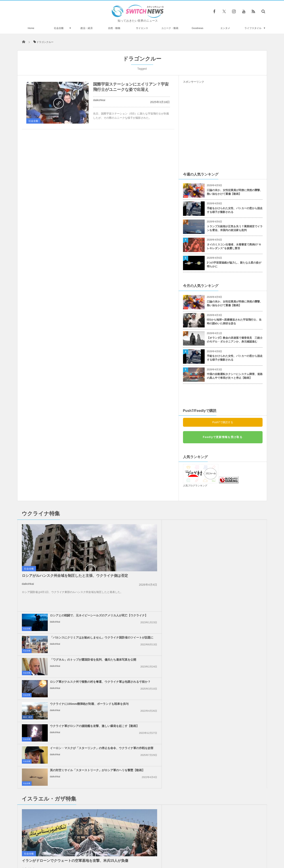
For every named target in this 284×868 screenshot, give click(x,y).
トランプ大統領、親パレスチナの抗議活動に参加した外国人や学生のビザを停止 (152, 699)
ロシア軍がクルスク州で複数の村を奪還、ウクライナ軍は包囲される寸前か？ (233, 550)
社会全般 (59, 28)
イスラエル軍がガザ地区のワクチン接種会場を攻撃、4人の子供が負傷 (233, 632)
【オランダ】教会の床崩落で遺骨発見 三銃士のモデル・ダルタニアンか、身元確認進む (235, 340)
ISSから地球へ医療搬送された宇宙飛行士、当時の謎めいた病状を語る (234, 322)
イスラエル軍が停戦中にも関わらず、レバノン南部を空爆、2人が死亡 (233, 676)
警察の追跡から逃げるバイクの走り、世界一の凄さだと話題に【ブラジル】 (68, 802)
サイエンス (142, 28)
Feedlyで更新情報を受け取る (223, 437)
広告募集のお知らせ (214, 848)
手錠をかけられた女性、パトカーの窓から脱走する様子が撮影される (235, 210)
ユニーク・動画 (170, 28)
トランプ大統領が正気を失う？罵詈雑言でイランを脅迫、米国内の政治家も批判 (235, 228)
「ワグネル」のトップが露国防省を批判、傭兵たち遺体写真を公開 (152, 548)
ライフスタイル (253, 28)
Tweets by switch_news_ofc (142, 741)
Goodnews (197, 28)
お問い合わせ (152, 848)
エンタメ (225, 28)
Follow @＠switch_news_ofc (142, 749)
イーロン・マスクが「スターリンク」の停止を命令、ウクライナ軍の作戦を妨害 (152, 594)
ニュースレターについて (181, 848)
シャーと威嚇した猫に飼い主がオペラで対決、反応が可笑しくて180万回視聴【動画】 (67, 820)
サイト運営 (97, 848)
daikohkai (99, 100)
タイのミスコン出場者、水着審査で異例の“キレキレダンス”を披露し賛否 (234, 246)
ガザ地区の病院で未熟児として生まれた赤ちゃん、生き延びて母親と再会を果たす (152, 632)
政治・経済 (87, 28)
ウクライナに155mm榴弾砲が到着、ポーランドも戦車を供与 (151, 570)
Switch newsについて (71, 848)
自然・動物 (114, 28)
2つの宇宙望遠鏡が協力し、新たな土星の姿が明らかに (234, 265)
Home (31, 28)
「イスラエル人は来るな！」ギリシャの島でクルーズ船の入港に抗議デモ (233, 654)
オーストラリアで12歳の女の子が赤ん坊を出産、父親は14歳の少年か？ (68, 747)
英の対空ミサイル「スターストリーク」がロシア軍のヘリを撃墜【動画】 (233, 594)
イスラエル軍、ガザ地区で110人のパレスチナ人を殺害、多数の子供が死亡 (152, 676)
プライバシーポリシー (124, 848)
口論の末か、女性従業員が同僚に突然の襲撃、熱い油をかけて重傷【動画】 (235, 192)
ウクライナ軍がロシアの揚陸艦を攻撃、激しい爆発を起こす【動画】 (233, 572)
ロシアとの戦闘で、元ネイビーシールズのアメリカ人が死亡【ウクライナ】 (152, 527)
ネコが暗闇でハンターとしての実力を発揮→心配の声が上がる (68, 765)
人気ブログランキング (195, 486)
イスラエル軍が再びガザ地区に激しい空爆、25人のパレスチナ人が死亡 (233, 699)
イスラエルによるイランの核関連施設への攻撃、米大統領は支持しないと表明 (152, 654)
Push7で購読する (223, 422)
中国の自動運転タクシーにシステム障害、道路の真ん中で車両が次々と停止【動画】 (235, 376)
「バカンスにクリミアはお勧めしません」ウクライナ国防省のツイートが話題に (233, 527)
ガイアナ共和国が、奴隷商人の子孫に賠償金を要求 (68, 783)
